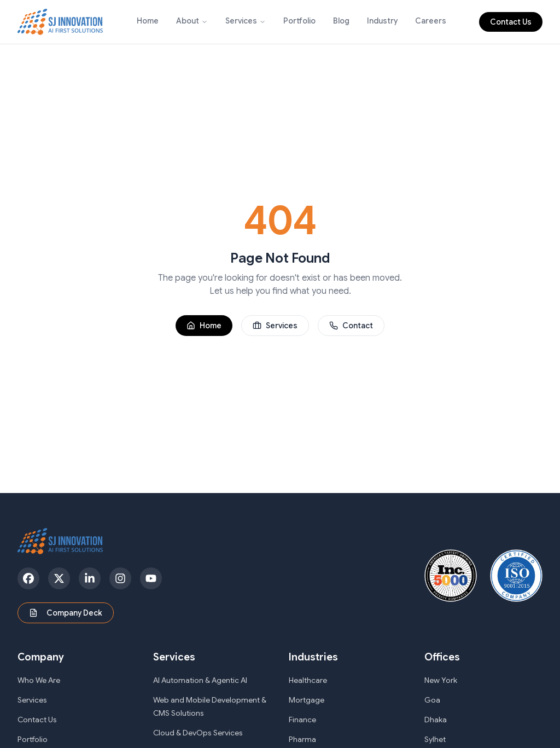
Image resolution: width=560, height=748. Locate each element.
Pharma (302, 739)
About (188, 21)
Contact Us (511, 22)
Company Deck (66, 613)
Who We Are (39, 680)
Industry (382, 21)
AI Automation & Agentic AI (200, 680)
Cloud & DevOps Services (198, 733)
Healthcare (308, 680)
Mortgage (307, 700)
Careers (431, 21)
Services (241, 21)
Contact (351, 326)
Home (148, 21)
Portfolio (299, 21)
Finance (302, 720)
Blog (341, 21)
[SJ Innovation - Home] (60, 22)
